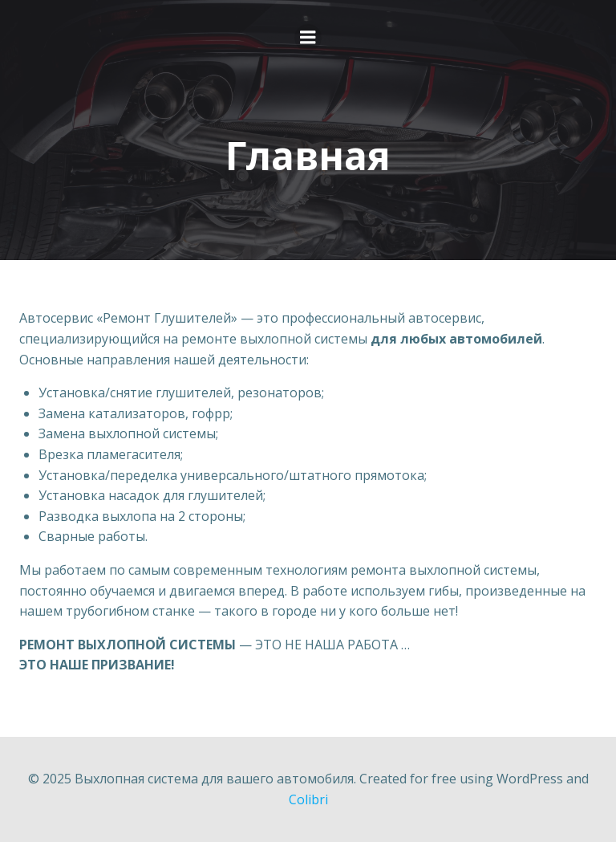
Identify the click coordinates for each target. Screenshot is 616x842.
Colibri (308, 799)
